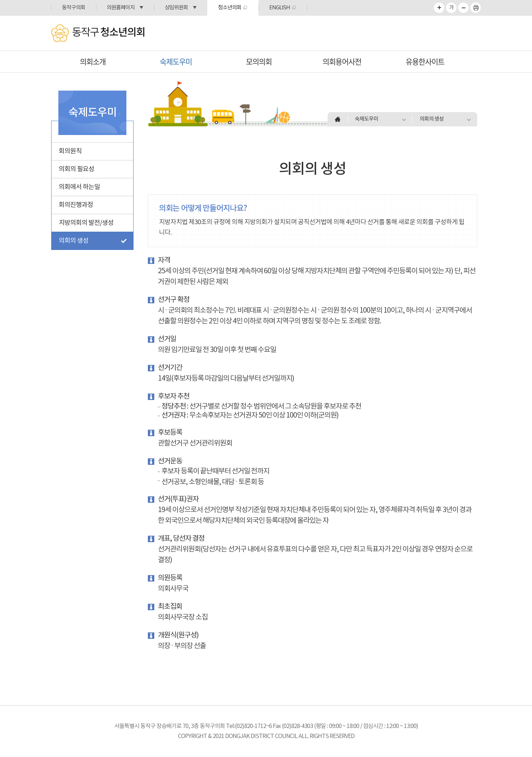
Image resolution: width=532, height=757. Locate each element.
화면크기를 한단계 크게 (439, 8)
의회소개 (93, 61)
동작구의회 (74, 8)
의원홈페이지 (121, 8)
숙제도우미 (176, 61)
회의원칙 (70, 151)
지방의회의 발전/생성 (86, 223)
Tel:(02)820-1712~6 (249, 726)
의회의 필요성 (76, 169)
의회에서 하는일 (79, 187)
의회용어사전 (342, 61)
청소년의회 (230, 8)
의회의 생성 (74, 241)
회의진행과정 (76, 205)
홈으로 (338, 119)
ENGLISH (280, 8)
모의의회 (259, 61)
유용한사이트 (425, 61)
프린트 (476, 8)
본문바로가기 (0, 0)
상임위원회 (176, 8)
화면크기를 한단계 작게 (463, 8)
